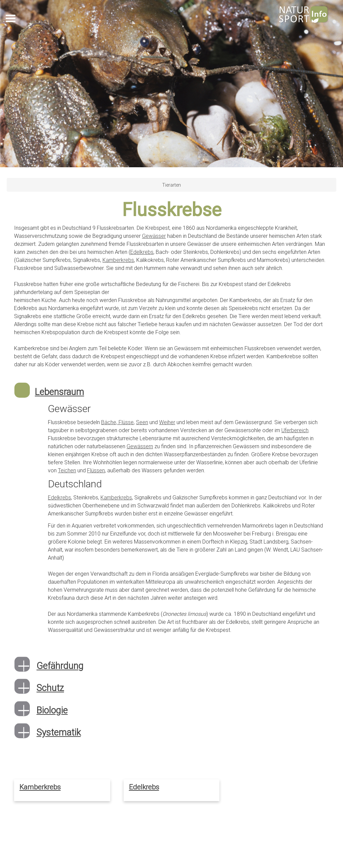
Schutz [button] (50, 688)
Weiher (167, 422)
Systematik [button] (59, 732)
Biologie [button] (52, 710)
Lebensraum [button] (59, 392)
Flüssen (96, 470)
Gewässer (154, 236)
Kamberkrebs (118, 260)
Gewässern (140, 446)
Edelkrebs (142, 252)
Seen (142, 422)
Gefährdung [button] (60, 666)
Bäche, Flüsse (117, 422)
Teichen (67, 470)
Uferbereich (295, 430)
